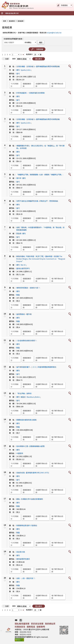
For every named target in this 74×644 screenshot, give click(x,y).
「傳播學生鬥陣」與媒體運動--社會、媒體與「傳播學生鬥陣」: (40, 175)
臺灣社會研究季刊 (23, 268)
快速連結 (64, 5)
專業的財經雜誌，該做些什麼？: (28, 288)
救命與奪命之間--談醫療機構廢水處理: (31, 446)
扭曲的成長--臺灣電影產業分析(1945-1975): (33, 473)
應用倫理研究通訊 (23, 559)
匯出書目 (39, 59)
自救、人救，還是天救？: (26, 578)
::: (3, 17)
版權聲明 (41, 627)
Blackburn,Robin (33, 397)
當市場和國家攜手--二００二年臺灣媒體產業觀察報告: (36, 367)
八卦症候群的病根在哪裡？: (27, 341)
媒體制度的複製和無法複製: (27, 420)
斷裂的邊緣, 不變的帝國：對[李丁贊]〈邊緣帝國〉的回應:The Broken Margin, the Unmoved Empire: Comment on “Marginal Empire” (41, 259)
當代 (18, 73)
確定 (41, 42)
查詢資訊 (12, 21)
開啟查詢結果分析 (12, 13)
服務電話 (31, 627)
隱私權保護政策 (22, 624)
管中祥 (19, 178)
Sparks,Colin (26, 70)
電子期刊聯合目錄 (57, 85)
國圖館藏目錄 (27, 85)
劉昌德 (19, 233)
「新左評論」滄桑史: (24, 393)
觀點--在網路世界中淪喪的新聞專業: (30, 499)
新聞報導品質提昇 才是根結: (27, 525)
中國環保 (20, 453)
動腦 (18, 295)
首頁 (5, 21)
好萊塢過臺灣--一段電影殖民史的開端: (31, 93)
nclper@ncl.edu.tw (54, 33)
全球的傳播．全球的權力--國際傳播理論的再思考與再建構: (38, 66)
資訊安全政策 (37, 624)
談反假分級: (21, 552)
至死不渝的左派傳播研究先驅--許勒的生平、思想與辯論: (37, 201)
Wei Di (23, 265)
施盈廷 (23, 397)
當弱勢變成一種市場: (24, 314)
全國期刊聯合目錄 (41, 85)
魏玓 (18, 70)
